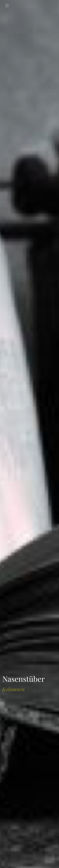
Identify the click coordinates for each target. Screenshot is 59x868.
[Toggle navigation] (7, 6)
